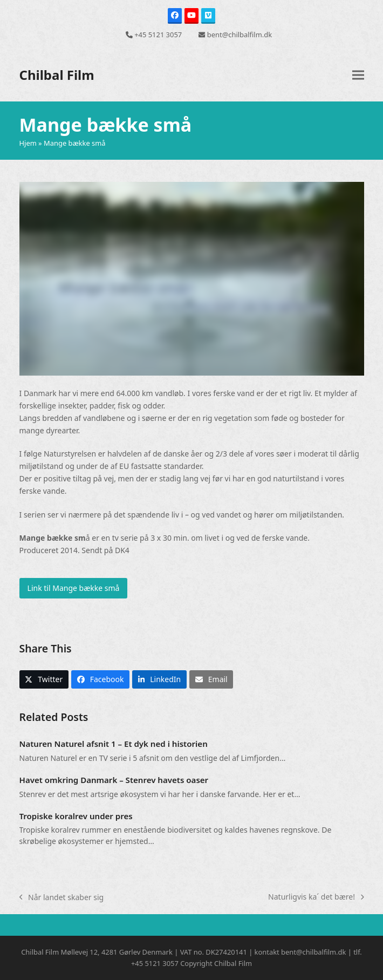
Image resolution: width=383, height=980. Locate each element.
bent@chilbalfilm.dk (240, 35)
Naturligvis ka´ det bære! (316, 897)
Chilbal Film (57, 75)
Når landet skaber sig (62, 898)
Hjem (28, 143)
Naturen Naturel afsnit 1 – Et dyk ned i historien (114, 744)
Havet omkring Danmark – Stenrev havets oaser (114, 780)
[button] (358, 75)
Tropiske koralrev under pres (76, 816)
